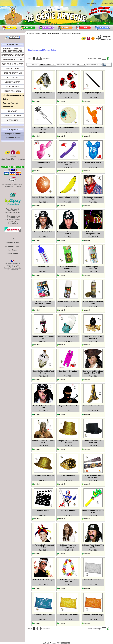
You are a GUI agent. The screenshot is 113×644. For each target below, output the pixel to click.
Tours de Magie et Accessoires (10, 105)
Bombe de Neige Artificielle (68, 301)
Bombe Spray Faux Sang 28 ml (43, 337)
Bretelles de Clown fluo (68, 371)
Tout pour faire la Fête (13, 64)
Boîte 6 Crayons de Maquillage (93, 268)
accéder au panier (13, 138)
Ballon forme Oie (43, 162)
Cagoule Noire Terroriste (68, 406)
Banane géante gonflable (68, 197)
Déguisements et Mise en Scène (13, 97)
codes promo (13, 254)
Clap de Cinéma (43, 510)
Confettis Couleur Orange (93, 615)
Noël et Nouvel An (13, 73)
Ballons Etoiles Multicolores (43, 197)
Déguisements (13, 60)
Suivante (46, 58)
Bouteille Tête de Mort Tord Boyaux (43, 372)
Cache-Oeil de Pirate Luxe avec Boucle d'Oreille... (93, 372)
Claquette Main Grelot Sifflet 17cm (93, 511)
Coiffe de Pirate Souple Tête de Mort (93, 546)
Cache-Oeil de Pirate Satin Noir (43, 407)
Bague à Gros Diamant (43, 93)
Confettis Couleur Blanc (93, 580)
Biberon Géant (43, 267)
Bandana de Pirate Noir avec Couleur (68, 233)
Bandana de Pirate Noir (43, 232)
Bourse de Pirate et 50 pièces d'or (93, 337)
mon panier (92, 3)
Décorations (13, 69)
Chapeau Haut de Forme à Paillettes (68, 442)
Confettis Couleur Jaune (68, 615)
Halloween (13, 78)
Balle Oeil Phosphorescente (68, 127)
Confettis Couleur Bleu (43, 615)
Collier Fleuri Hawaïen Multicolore (68, 581)
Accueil (9, 28)
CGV (84, 28)
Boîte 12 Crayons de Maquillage (68, 268)
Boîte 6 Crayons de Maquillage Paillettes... (43, 302)
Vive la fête (13, 121)
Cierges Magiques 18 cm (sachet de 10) (93, 476)
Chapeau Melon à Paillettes (43, 475)
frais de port (13, 250)
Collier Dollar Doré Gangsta (43, 580)
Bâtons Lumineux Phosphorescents (93, 233)
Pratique (13, 111)
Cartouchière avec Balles (93, 406)
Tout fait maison (13, 116)
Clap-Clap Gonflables (68, 510)
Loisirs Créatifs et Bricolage (13, 87)
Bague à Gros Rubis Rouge (68, 93)
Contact (65, 28)
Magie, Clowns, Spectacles (13, 91)
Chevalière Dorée (68, 475)
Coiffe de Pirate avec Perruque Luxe (68, 546)
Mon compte (46, 28)
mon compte (107, 3)
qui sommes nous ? (13, 246)
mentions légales (13, 242)
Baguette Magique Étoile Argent (43, 128)
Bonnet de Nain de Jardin (68, 336)
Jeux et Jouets (13, 82)
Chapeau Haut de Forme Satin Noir (93, 442)
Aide (102, 28)
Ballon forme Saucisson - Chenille (68, 163)
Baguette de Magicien (93, 93)
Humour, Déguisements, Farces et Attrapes (13, 50)
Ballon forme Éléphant (93, 127)
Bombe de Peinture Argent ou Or (93, 302)
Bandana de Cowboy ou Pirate (93, 198)
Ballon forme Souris (93, 162)
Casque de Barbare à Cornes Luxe (43, 442)
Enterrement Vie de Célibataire (13, 55)
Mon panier (28, 28)
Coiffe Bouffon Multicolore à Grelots (43, 546)
